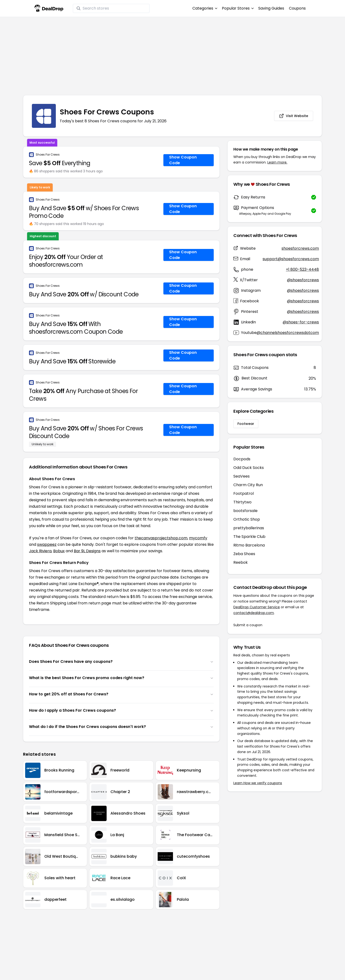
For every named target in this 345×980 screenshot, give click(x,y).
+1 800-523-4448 (302, 269)
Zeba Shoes (244, 554)
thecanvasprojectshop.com (161, 538)
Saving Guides (271, 8)
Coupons (297, 8)
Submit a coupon (248, 625)
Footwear (246, 424)
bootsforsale (245, 511)
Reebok (241, 562)
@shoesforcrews (303, 280)
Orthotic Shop (247, 519)
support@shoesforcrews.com (291, 259)
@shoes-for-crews (301, 322)
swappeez (47, 544)
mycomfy (198, 538)
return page (100, 603)
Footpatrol (244, 493)
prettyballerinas (249, 528)
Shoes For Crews (48, 155)
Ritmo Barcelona (249, 545)
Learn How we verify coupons (258, 783)
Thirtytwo (242, 502)
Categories (205, 8)
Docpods (242, 459)
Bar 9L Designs (87, 551)
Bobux (59, 551)
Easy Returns (253, 197)
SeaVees (241, 476)
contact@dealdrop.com (254, 613)
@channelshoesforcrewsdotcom (288, 333)
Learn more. (277, 162)
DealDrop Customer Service (257, 607)
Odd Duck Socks (249, 468)
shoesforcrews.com (300, 248)
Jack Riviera (40, 551)
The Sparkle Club (249, 537)
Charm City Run (248, 485)
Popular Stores (238, 8)
